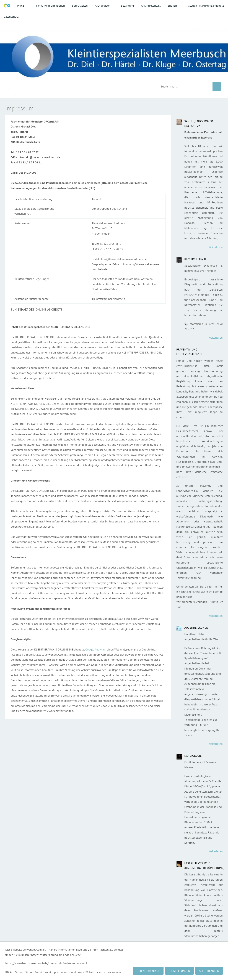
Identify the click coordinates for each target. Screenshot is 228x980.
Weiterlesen (216, 247)
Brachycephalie (195, 259)
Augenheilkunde (196, 628)
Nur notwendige (148, 971)
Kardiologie (193, 756)
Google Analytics (95, 649)
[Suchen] (184, 87)
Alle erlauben (209, 971)
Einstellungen (179, 971)
